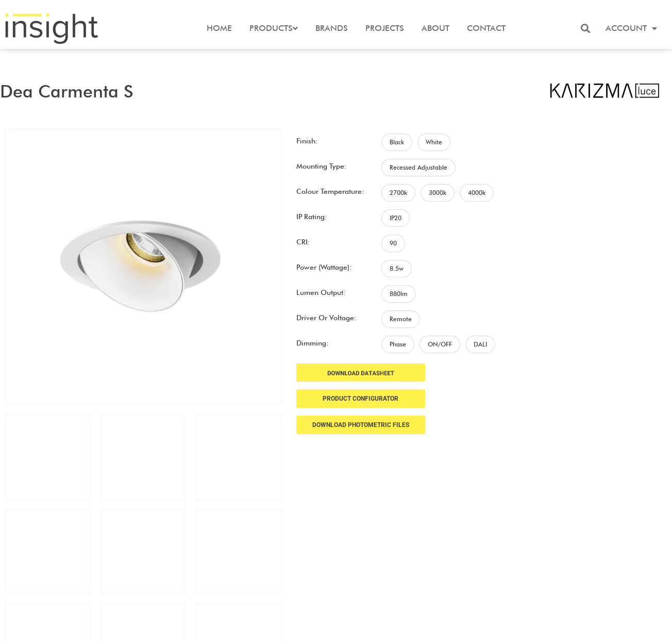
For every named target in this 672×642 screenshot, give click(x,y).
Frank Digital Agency (408, 628)
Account (631, 28)
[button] (585, 28)
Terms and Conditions (616, 579)
